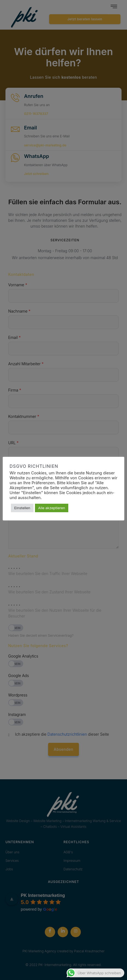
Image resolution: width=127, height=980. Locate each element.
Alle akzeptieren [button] (52, 508)
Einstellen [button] (22, 508)
